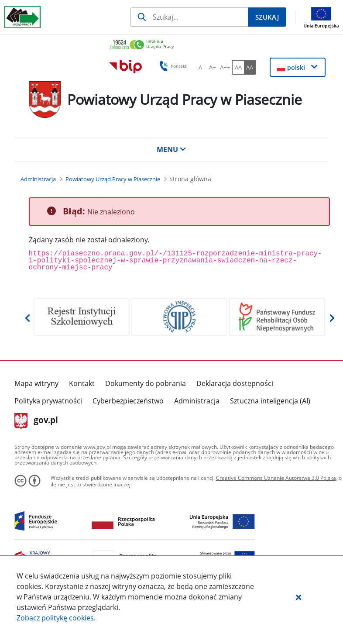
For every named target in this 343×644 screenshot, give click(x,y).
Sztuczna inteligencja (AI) (270, 401)
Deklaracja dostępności (235, 383)
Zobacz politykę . (56, 618)
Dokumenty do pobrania (146, 383)
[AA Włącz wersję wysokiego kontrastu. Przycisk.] (250, 67)
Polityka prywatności (48, 401)
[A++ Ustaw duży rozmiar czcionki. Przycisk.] (225, 67)
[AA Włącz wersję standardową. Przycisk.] (238, 67)
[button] (298, 597)
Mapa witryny (36, 383)
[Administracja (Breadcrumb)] (38, 179)
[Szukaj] (189, 17)
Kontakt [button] (172, 66)
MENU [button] (171, 149)
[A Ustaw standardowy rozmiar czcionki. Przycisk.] (200, 67)
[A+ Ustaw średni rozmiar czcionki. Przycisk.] (213, 67)
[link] (217, 45)
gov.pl (36, 421)
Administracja (197, 401)
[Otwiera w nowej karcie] (82, 317)
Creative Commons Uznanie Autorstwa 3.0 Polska (276, 478)
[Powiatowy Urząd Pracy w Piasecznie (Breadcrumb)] (113, 179)
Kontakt (82, 383)
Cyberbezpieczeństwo (128, 401)
